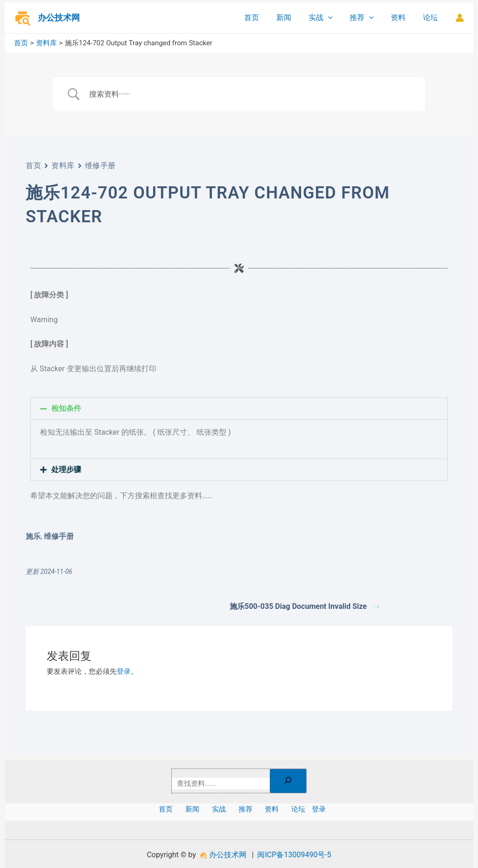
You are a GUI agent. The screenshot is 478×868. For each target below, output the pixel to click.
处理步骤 (66, 469)
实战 (328, 18)
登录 (124, 671)
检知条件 (66, 408)
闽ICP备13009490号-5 (294, 855)
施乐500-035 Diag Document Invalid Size (304, 606)
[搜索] (291, 781)
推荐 (367, 18)
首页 (264, 18)
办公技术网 (59, 18)
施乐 (33, 536)
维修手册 (100, 166)
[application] (336, 18)
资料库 (63, 166)
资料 (401, 18)
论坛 (431, 18)
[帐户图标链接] (460, 18)
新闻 (294, 18)
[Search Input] (251, 94)
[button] (239, 409)
